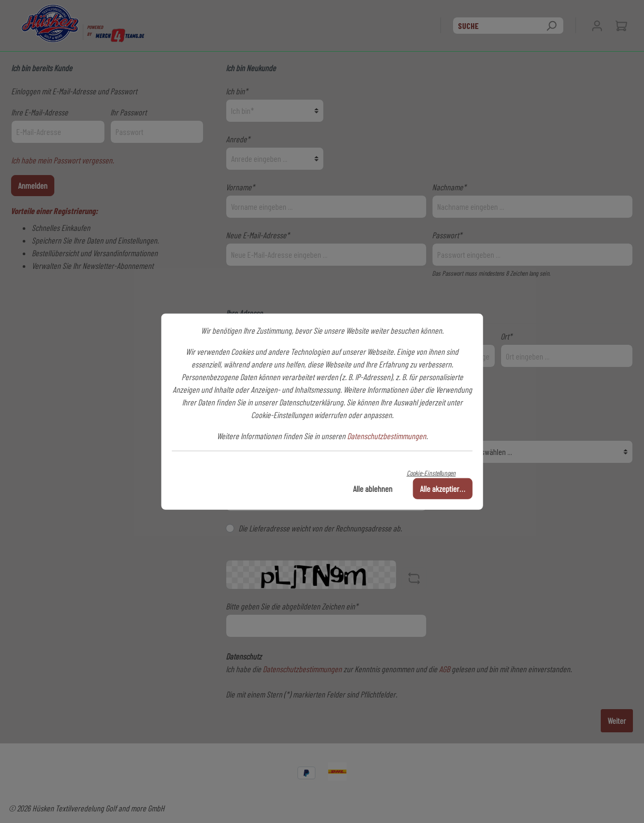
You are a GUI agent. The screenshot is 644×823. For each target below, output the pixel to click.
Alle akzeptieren (443, 488)
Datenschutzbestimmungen (387, 435)
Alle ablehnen (373, 488)
